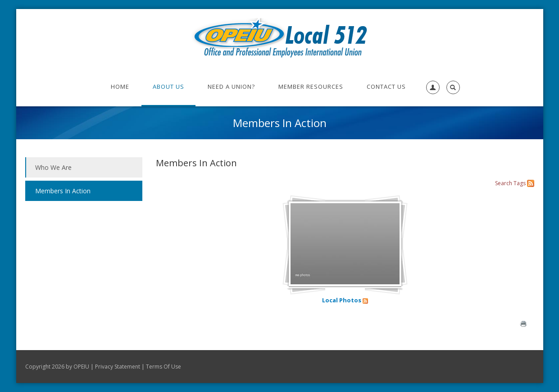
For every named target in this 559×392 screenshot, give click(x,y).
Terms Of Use (164, 367)
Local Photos (342, 300)
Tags (520, 183)
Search (504, 183)
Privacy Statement (118, 367)
